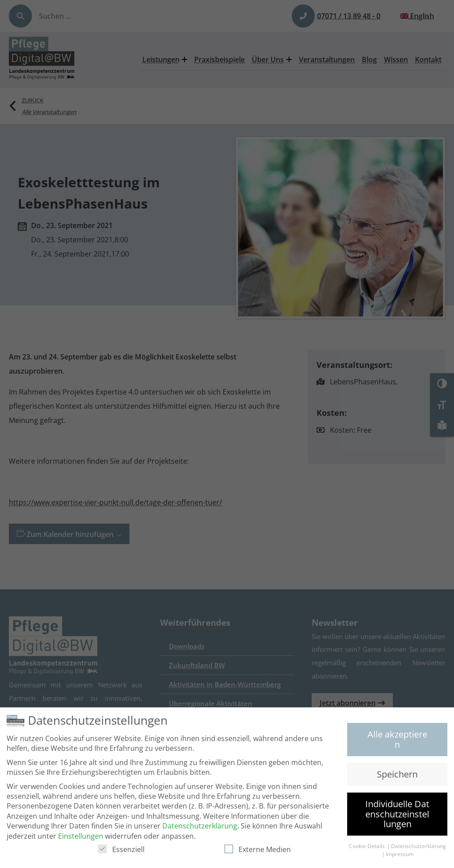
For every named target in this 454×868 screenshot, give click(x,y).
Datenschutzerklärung (200, 829)
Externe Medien (258, 852)
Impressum (400, 858)
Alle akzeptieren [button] (397, 742)
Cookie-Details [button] (368, 850)
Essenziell (121, 852)
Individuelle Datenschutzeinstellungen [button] (397, 817)
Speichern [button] (397, 777)
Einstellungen (81, 839)
